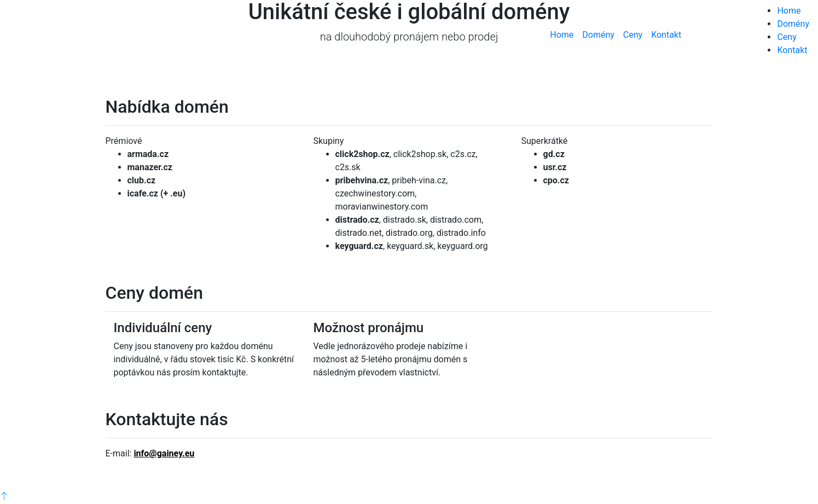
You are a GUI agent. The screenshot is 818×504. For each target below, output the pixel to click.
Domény (598, 35)
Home (562, 35)
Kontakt (666, 35)
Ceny (633, 35)
